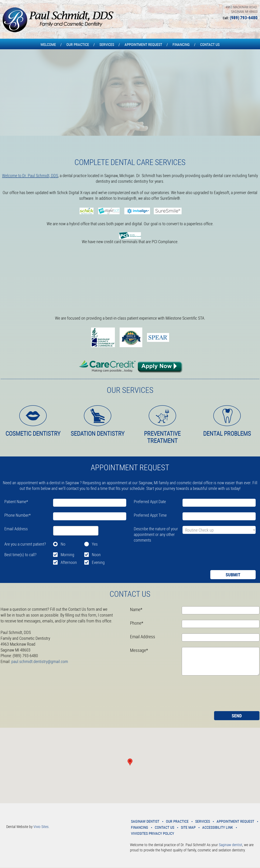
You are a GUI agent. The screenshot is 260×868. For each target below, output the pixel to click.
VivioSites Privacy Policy (152, 833)
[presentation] (162, 553)
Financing (181, 44)
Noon (96, 555)
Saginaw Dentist (145, 821)
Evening (98, 562)
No (63, 544)
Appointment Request (143, 44)
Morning (67, 555)
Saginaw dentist (231, 845)
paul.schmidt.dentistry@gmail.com (40, 661)
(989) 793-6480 (244, 18)
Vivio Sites (41, 827)
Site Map (188, 827)
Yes (95, 544)
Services (107, 44)
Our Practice (78, 44)
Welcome (48, 44)
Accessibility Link (218, 827)
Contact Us (210, 44)
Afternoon (69, 562)
